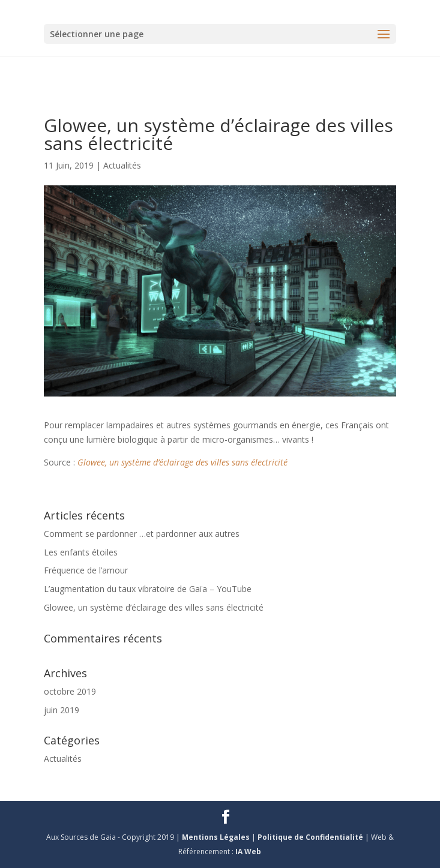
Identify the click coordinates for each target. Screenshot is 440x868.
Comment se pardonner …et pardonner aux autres (142, 534)
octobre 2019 (70, 691)
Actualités (122, 165)
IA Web (248, 852)
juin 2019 (62, 710)
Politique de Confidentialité (311, 837)
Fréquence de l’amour (86, 570)
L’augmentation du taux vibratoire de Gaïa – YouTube (148, 589)
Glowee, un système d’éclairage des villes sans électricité (182, 462)
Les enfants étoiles (81, 552)
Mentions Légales (217, 837)
